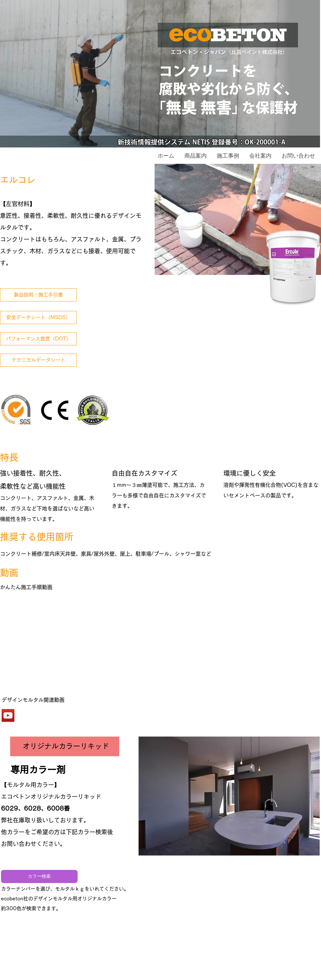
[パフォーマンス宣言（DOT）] (38, 339)
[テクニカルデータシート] (38, 360)
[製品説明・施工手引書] (38, 295)
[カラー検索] (39, 876)
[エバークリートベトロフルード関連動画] (8, 715)
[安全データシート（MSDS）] (38, 317)
